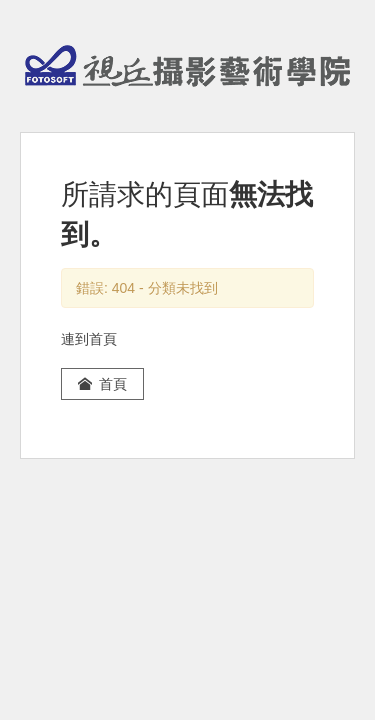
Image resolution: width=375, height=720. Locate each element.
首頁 (102, 384)
